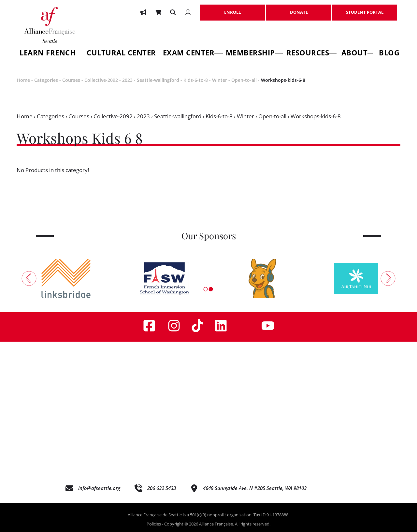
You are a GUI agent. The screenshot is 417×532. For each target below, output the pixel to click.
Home (23, 80)
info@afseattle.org (99, 488)
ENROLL (232, 9)
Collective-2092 (101, 80)
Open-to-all (244, 80)
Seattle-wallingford (158, 80)
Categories (46, 80)
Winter (220, 80)
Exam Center (193, 54)
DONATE (298, 9)
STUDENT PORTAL (365, 9)
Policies (154, 524)
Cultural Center (121, 54)
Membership (254, 54)
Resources (311, 54)
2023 (127, 80)
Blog (389, 54)
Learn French (48, 54)
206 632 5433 (162, 488)
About (357, 54)
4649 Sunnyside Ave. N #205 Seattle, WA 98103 (255, 488)
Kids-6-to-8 (196, 80)
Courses (71, 80)
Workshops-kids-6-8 (283, 80)
